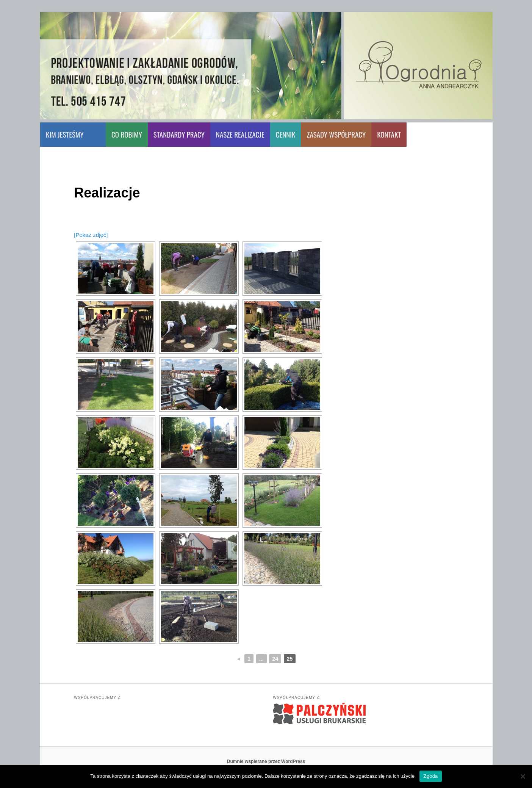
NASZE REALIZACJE (240, 134)
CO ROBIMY (127, 134)
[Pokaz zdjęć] (91, 235)
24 (275, 659)
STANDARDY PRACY (179, 134)
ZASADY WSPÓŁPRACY (336, 134)
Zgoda (430, 776)
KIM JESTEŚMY (65, 134)
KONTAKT (389, 134)
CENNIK (286, 134)
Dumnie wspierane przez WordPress (266, 761)
